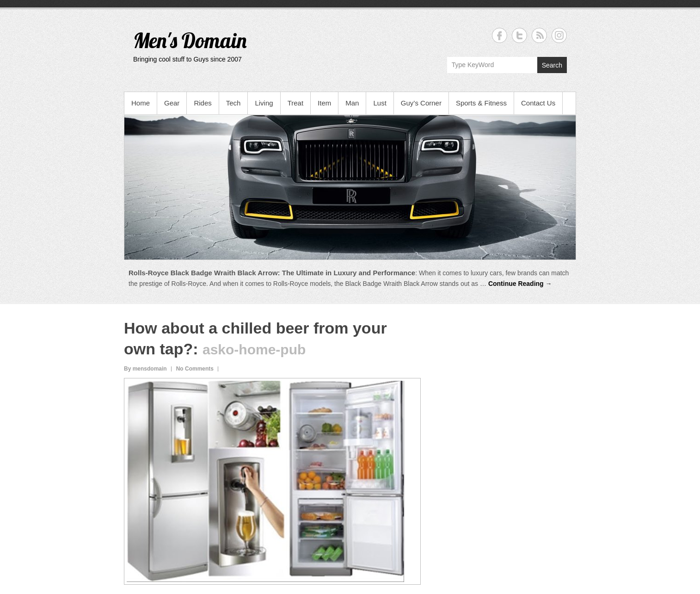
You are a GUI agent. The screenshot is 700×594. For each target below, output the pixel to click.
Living (264, 103)
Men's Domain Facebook (500, 35)
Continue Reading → (520, 284)
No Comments (195, 369)
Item (324, 103)
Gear (172, 103)
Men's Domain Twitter (519, 35)
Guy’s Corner (421, 103)
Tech (233, 103)
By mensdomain (145, 369)
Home (141, 103)
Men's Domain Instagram (559, 35)
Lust (380, 103)
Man (352, 103)
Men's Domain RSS (539, 35)
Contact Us (538, 103)
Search (552, 65)
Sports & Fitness (481, 103)
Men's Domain (190, 40)
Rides (203, 103)
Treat (295, 103)
